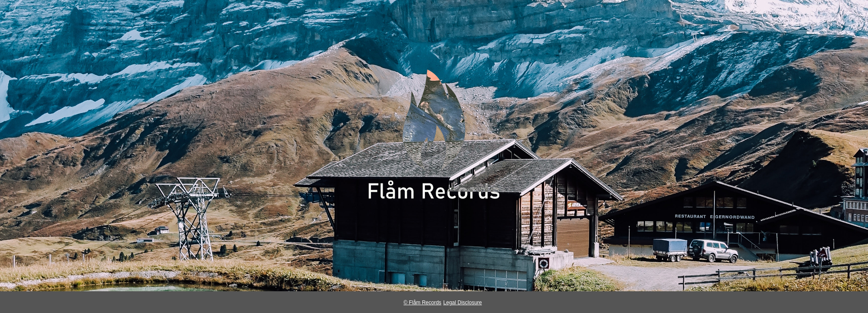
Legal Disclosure (463, 303)
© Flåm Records (422, 303)
